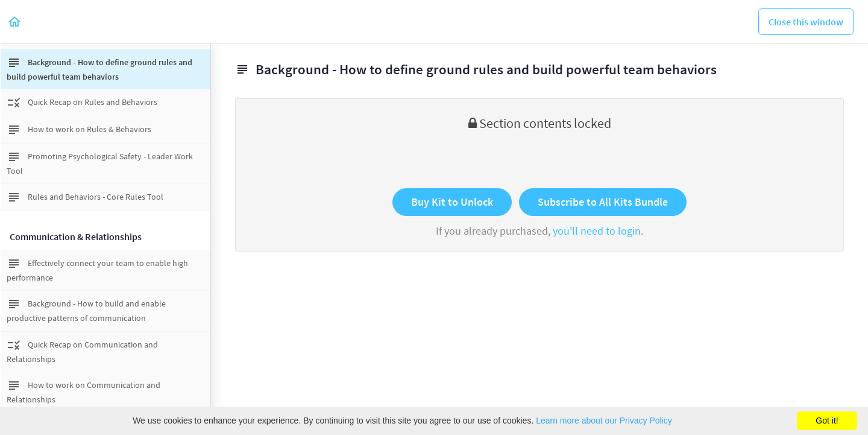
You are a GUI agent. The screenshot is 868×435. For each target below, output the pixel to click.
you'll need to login (597, 231)
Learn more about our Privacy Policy (604, 421)
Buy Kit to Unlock (452, 202)
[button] (15, 21)
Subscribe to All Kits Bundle (603, 202)
